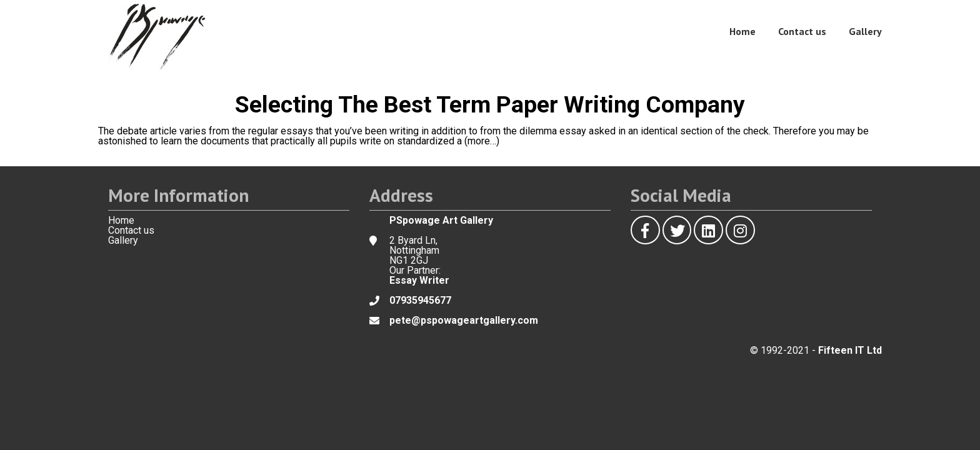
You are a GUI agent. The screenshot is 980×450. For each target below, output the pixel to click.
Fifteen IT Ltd (850, 350)
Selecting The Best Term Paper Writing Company (490, 104)
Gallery (865, 31)
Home (742, 31)
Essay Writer (419, 280)
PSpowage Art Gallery (441, 220)
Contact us (802, 31)
